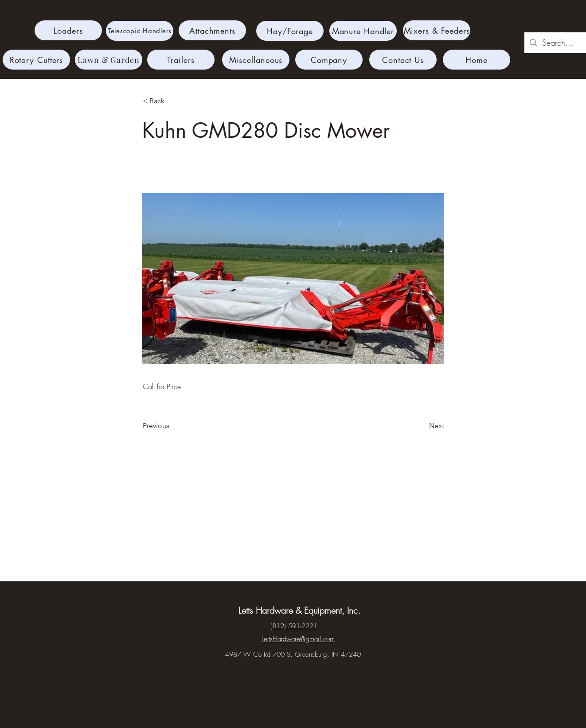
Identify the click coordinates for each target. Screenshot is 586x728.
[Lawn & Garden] (109, 60)
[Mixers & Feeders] (437, 30)
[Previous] (172, 426)
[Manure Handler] (363, 31)
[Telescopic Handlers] (140, 31)
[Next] (422, 426)
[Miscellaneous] (256, 60)
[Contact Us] (403, 60)
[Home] (477, 60)
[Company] (329, 60)
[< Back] (172, 101)
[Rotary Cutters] (36, 60)
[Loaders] (68, 30)
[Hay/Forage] (290, 31)
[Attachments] (212, 30)
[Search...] (559, 43)
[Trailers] (181, 60)
